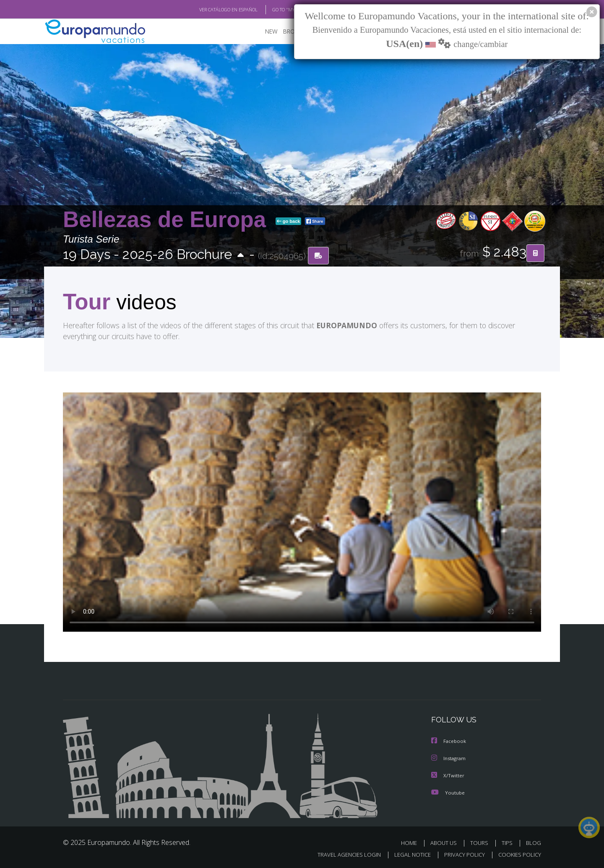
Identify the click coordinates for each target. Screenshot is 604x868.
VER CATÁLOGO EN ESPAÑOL (209, 10)
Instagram (449, 758)
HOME (412, 842)
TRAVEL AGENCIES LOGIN (341, 854)
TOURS (481, 842)
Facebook (449, 741)
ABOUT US (446, 842)
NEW (263, 32)
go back (289, 222)
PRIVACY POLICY (461, 854)
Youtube (448, 792)
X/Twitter (448, 775)
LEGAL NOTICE (407, 854)
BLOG (534, 842)
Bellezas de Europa (168, 220)
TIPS (508, 842)
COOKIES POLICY (518, 854)
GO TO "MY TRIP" (276, 10)
